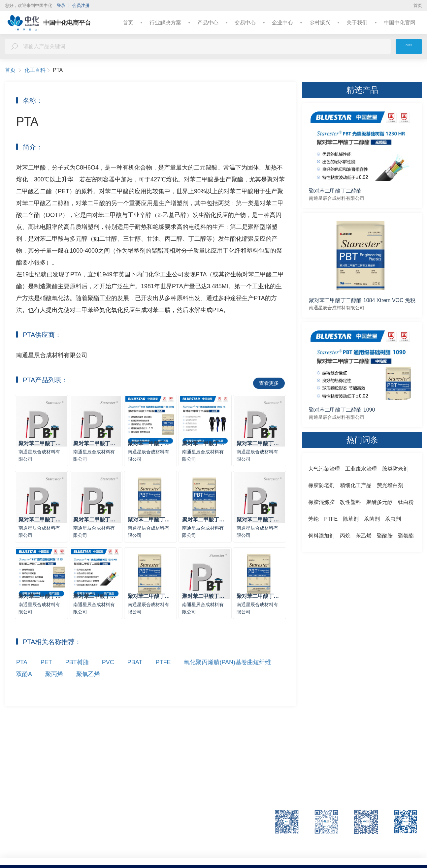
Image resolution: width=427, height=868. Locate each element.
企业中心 (282, 23)
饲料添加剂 (321, 536)
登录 (61, 5)
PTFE (163, 673)
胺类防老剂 (395, 469)
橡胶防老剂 (321, 485)
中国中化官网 (400, 23)
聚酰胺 (385, 536)
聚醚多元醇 (379, 502)
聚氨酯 (406, 536)
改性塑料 (350, 502)
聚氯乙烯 (88, 685)
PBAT (135, 673)
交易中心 (245, 23)
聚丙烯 (54, 685)
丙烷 (345, 536)
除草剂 (351, 519)
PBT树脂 (77, 673)
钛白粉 (406, 502)
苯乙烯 (364, 536)
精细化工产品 (356, 485)
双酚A (24, 685)
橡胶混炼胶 (321, 502)
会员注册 (81, 5)
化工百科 (38, 70)
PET (46, 673)
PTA (22, 673)
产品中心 (208, 23)
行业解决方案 (165, 23)
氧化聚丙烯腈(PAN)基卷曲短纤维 (227, 673)
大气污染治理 (324, 469)
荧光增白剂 (390, 485)
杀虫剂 (393, 519)
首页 (418, 5)
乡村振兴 (320, 23)
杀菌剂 (372, 519)
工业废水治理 (361, 469)
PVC (108, 673)
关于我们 (357, 23)
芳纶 (313, 519)
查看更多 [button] (269, 383)
